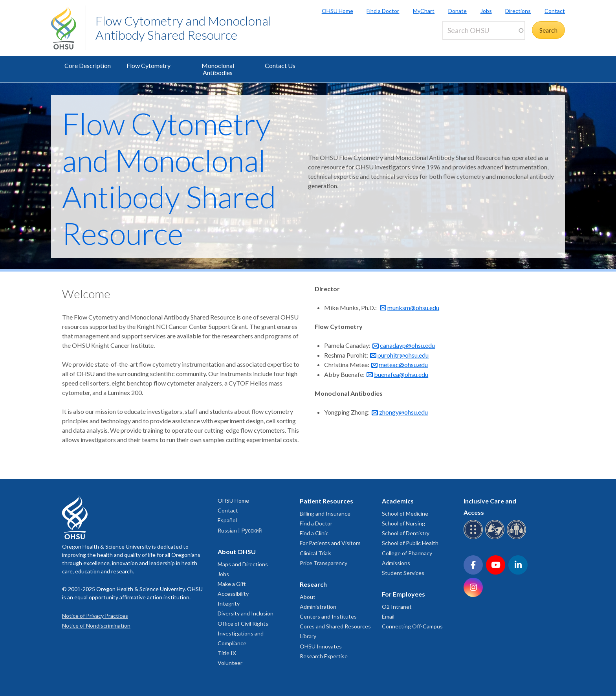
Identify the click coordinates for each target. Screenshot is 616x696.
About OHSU (237, 552)
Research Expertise (324, 656)
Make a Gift (232, 584)
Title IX (227, 653)
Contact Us (280, 65)
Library (308, 636)
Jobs (486, 11)
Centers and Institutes (328, 616)
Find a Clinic (314, 533)
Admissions (396, 563)
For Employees (403, 594)
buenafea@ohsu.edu (401, 374)
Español (227, 520)
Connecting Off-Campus (412, 626)
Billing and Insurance (325, 513)
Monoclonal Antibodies (218, 69)
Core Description (88, 65)
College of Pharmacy (407, 553)
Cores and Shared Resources (335, 626)
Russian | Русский (240, 530)
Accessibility (233, 594)
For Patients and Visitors (330, 543)
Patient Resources (326, 501)
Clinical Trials (316, 553)
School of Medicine (405, 513)
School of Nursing (403, 523)
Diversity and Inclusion (246, 613)
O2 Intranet (397, 607)
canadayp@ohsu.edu (407, 345)
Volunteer (230, 663)
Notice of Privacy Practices (95, 616)
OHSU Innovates (321, 646)
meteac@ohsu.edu (403, 365)
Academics (398, 501)
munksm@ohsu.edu (413, 308)
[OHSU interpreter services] (518, 538)
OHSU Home (337, 11)
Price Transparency (324, 563)
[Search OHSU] (484, 30)
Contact (555, 11)
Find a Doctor (383, 11)
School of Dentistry (406, 533)
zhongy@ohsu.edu (403, 412)
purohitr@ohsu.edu (403, 355)
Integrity (229, 603)
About (308, 597)
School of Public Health (410, 543)
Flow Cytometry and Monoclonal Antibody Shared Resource (183, 28)
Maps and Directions (243, 564)
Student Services (403, 573)
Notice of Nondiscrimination (96, 625)
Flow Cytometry (148, 65)
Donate (457, 11)
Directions (518, 11)
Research (313, 584)
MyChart (424, 11)
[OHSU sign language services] (496, 538)
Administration (318, 607)
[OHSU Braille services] (474, 538)
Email (388, 616)
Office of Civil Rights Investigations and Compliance (243, 633)
